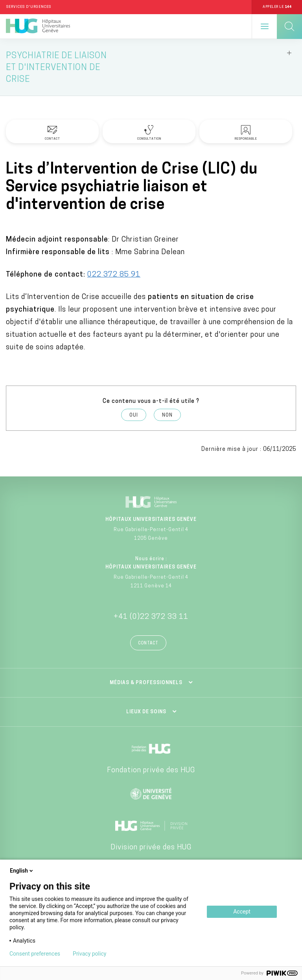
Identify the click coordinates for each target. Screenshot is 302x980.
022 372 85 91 (114, 275)
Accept (242, 912)
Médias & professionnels (146, 683)
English (22, 871)
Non (167, 415)
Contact (148, 643)
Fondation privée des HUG (151, 771)
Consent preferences (35, 954)
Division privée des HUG (151, 848)
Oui (134, 415)
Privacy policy (89, 954)
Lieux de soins (146, 712)
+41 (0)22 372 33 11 (151, 617)
